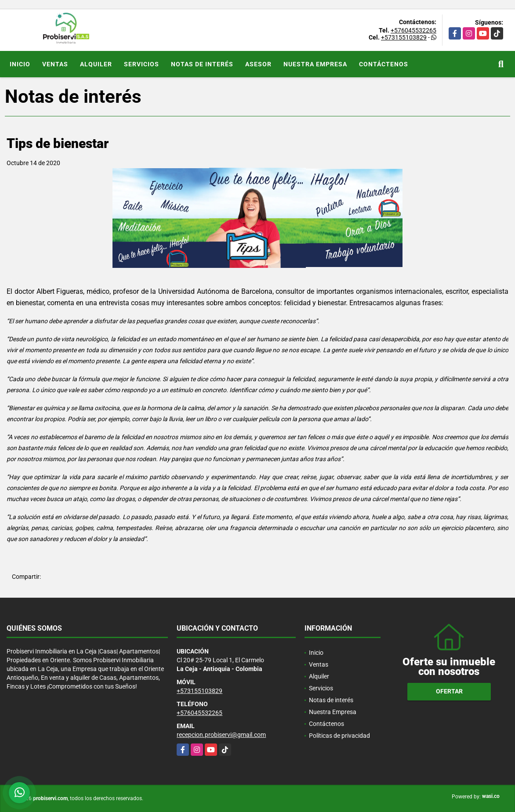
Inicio (20, 64)
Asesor (258, 64)
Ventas (55, 64)
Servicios (141, 64)
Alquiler (96, 64)
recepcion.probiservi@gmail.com (221, 735)
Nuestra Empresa (315, 64)
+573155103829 (404, 37)
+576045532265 (413, 30)
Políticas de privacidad (339, 736)
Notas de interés (202, 64)
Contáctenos (384, 64)
